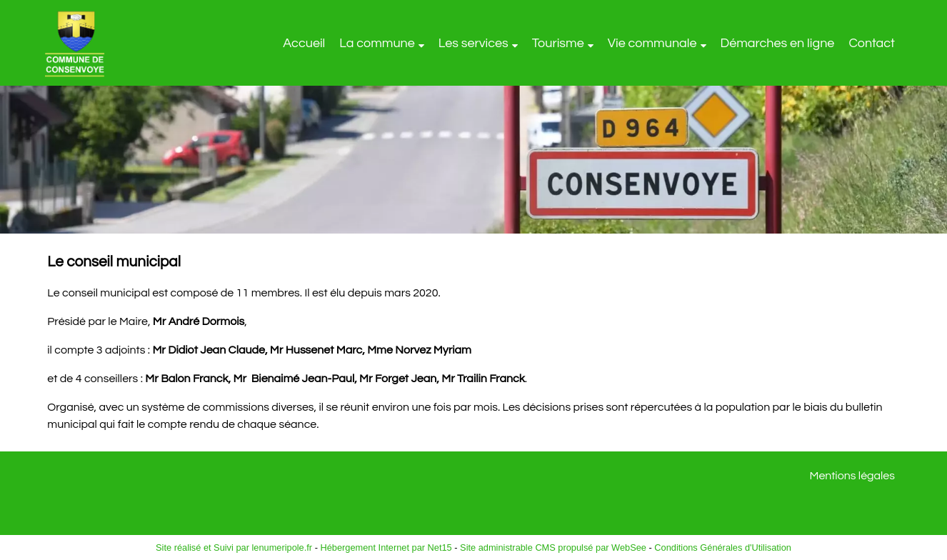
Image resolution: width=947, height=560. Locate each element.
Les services (473, 43)
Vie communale (652, 43)
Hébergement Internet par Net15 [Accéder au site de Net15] (386, 547)
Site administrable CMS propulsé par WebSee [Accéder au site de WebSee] (553, 547)
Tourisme (558, 43)
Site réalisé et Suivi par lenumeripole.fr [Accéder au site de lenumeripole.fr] (234, 547)
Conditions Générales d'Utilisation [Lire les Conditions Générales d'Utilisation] (723, 547)
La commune (377, 43)
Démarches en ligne (778, 43)
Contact (872, 43)
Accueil (304, 43)
